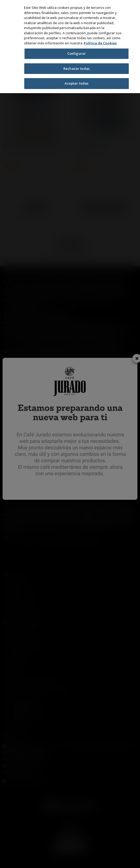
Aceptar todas (77, 83)
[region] (70, 47)
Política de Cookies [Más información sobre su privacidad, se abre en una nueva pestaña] (100, 43)
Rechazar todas (77, 69)
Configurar (77, 53)
